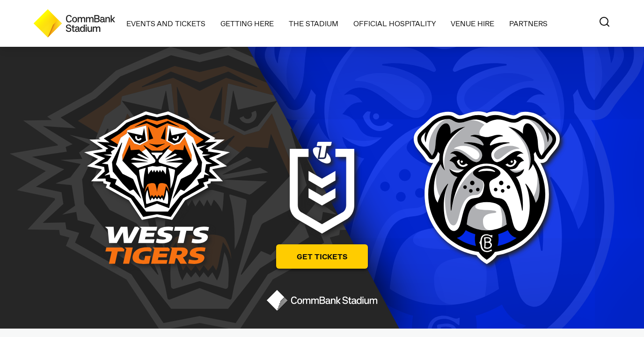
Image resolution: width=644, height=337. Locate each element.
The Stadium (314, 23)
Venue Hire (472, 23)
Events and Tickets (166, 23)
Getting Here (247, 23)
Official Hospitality (395, 23)
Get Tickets (322, 256)
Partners (528, 23)
